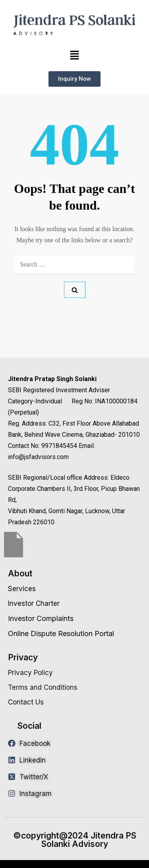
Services (22, 589)
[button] (74, 55)
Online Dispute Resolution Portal (61, 633)
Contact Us (26, 702)
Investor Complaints (41, 618)
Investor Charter (34, 603)
